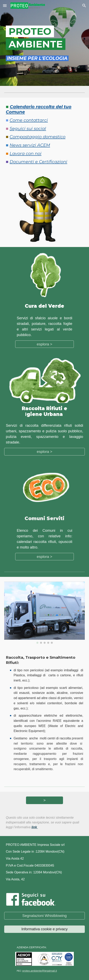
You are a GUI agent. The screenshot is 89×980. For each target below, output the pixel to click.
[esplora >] (45, 344)
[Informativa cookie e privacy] (44, 929)
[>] (44, 800)
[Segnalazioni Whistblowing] (44, 916)
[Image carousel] (44, 613)
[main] (44, 37)
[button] (5, 5)
